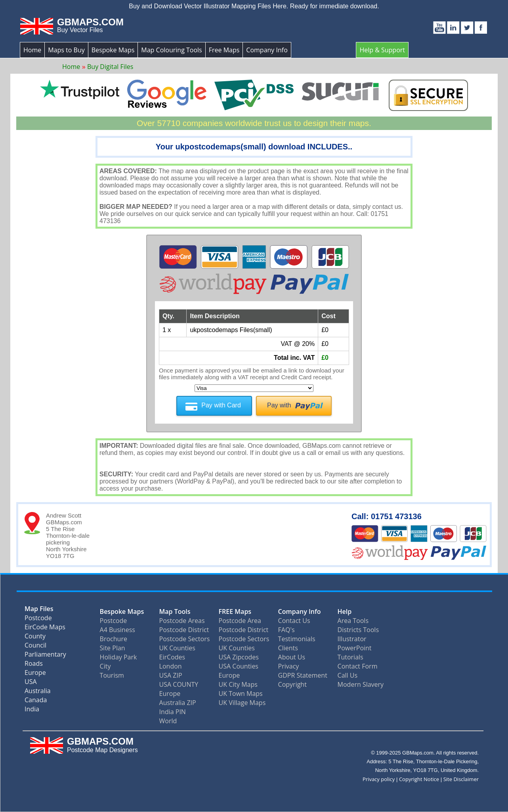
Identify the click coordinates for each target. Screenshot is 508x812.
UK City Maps (238, 684)
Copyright (292, 684)
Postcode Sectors (185, 639)
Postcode (38, 620)
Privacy (289, 666)
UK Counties (177, 648)
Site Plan (113, 648)
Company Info (267, 50)
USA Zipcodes (239, 657)
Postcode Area (240, 621)
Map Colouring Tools (171, 50)
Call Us (348, 675)
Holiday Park (118, 657)
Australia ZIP (178, 703)
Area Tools (353, 621)
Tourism (112, 675)
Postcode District (184, 630)
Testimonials (297, 639)
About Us (292, 657)
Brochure (114, 639)
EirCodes (172, 657)
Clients (288, 648)
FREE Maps (235, 611)
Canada (36, 702)
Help (345, 611)
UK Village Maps (242, 703)
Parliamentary (45, 656)
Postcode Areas (182, 621)
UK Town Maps (241, 694)
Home (32, 50)
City (105, 666)
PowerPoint (355, 648)
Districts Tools (358, 630)
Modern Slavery (361, 684)
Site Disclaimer (461, 779)
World (168, 721)
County (35, 638)
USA (31, 683)
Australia (38, 693)
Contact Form (358, 666)
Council (35, 647)
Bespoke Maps (113, 50)
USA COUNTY (179, 684)
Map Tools (175, 611)
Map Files (39, 610)
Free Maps (224, 50)
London (171, 666)
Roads (34, 665)
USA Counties (239, 666)
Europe (35, 674)
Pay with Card (221, 405)
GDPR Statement (303, 675)
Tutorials (350, 657)
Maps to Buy (66, 50)
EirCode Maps (45, 629)
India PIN (173, 712)
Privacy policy (379, 779)
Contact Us (294, 621)
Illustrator (352, 639)
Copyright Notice (419, 779)
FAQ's (286, 630)
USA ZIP (171, 675)
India (32, 711)
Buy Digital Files (110, 67)
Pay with (279, 405)
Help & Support (382, 50)
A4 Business (117, 630)
